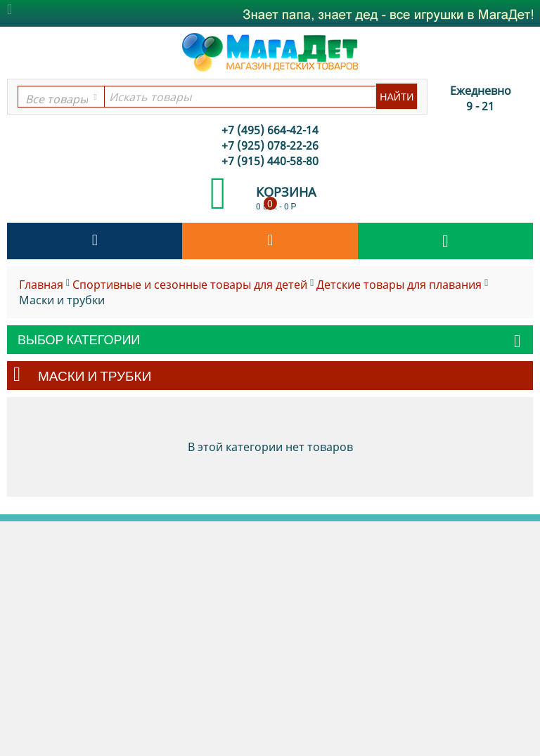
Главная (41, 285)
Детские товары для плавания (399, 285)
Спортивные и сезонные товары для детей (190, 285)
